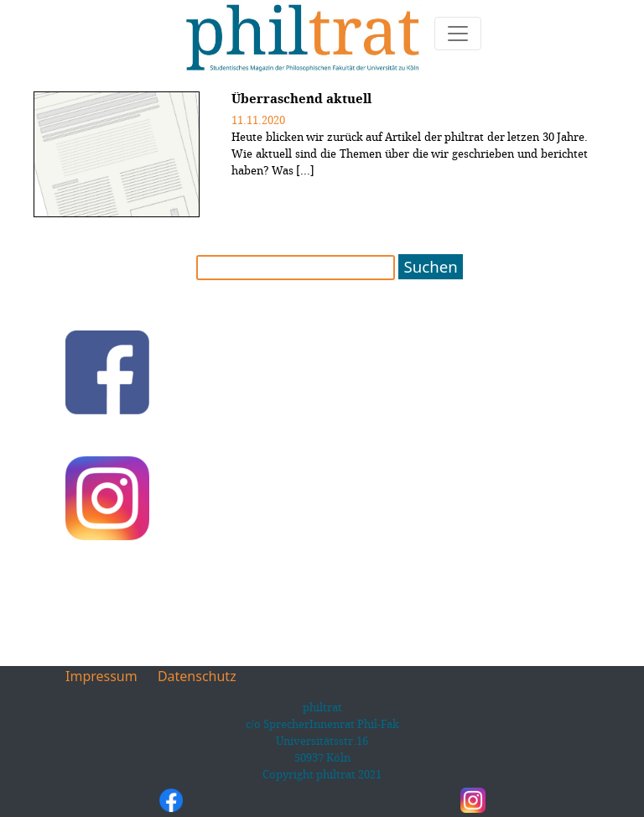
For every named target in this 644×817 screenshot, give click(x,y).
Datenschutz (197, 676)
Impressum (101, 676)
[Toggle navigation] (458, 34)
